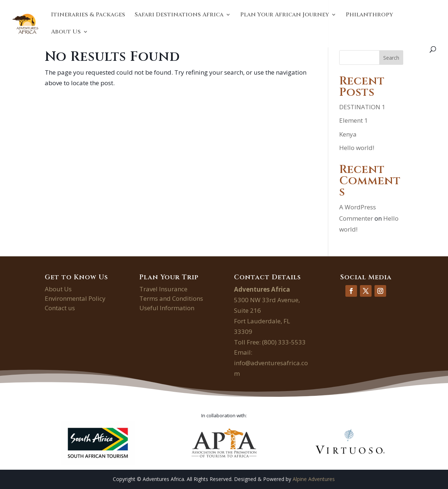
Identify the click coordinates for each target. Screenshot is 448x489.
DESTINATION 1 (362, 107)
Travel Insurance (163, 289)
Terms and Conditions (171, 298)
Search (391, 58)
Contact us (60, 308)
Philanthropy (369, 15)
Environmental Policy (75, 298)
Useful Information (167, 308)
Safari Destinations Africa (179, 15)
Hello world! (357, 148)
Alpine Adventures (314, 479)
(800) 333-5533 (284, 342)
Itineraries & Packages (88, 15)
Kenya (348, 134)
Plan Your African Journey (285, 15)
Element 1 (354, 120)
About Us (66, 32)
